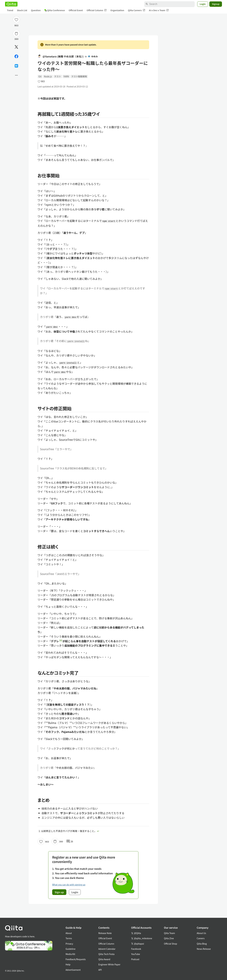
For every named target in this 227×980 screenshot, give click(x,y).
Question (36, 10)
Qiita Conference (55, 10)
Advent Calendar (107, 949)
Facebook (136, 949)
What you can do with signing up (69, 885)
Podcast (135, 959)
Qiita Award (104, 959)
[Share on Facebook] (16, 56)
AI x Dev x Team (159, 10)
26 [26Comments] (70, 841)
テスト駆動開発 (79, 76)
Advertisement (73, 970)
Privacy (69, 944)
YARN (66, 76)
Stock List (22, 10)
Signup (216, 4)
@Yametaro (61, 56)
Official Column (97, 10)
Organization (117, 10)
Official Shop (170, 944)
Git (40, 76)
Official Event (76, 10)
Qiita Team (169, 933)
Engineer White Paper (109, 964)
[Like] (16, 20)
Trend (10, 10)
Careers (201, 938)
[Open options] (16, 75)
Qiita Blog (202, 944)
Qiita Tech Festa (106, 954)
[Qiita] (11, 4)
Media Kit (70, 954)
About (69, 933)
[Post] (16, 47)
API (100, 970)
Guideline (71, 949)
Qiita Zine (169, 938)
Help (68, 964)
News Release (204, 949)
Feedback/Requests (76, 959)
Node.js (48, 76)
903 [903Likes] (16, 25)
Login (203, 4)
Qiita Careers (137, 10)
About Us (201, 933)
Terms (69, 938)
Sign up (59, 892)
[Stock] (16, 34)
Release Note (105, 933)
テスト (58, 76)
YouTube (136, 954)
